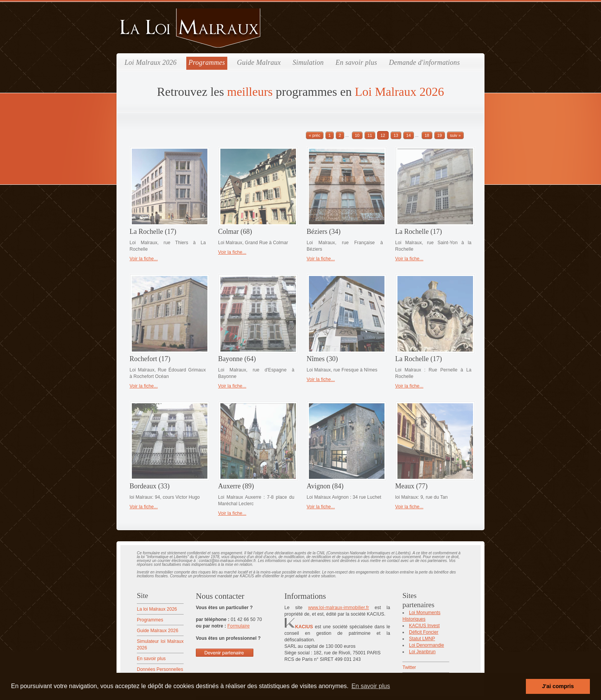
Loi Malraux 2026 (151, 62)
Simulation (308, 62)
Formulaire (238, 626)
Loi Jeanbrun (422, 652)
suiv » (455, 135)
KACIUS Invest (424, 626)
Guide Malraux (259, 62)
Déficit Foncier (424, 632)
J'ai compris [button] (558, 686)
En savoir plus (356, 62)
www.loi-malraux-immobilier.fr (339, 608)
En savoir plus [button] (371, 686)
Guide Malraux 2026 (158, 631)
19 (440, 135)
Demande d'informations (424, 62)
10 (357, 135)
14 (409, 135)
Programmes (207, 62)
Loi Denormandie (426, 645)
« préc (315, 135)
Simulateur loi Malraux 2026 (160, 645)
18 (427, 135)
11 (370, 135)
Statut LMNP (422, 639)
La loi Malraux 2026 (157, 609)
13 (396, 135)
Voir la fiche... (144, 259)
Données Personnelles (160, 669)
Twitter (409, 667)
